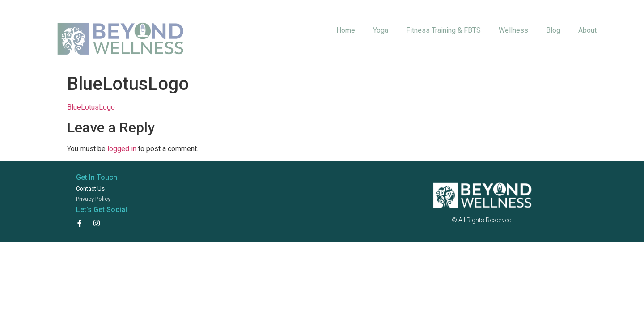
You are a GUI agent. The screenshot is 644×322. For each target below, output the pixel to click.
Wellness (513, 30)
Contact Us (90, 189)
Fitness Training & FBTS (443, 30)
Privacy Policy (93, 199)
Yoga (381, 30)
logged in (122, 149)
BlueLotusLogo (91, 107)
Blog (553, 30)
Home (346, 30)
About (587, 30)
